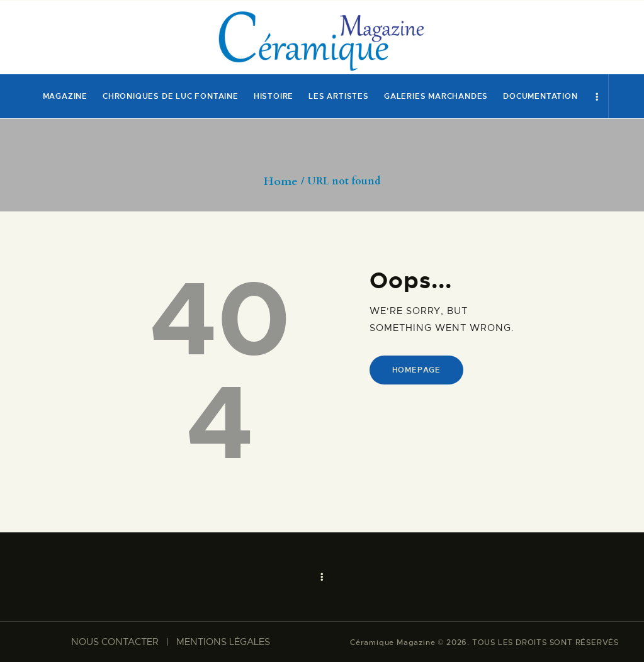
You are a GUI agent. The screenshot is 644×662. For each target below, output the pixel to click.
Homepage (416, 370)
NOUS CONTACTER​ (115, 642)
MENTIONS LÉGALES (223, 642)
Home (281, 182)
